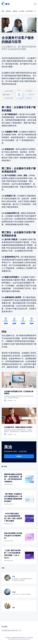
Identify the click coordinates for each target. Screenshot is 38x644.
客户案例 (22, 11)
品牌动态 (15, 11)
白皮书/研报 (29, 11)
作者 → (4, 568)
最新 (3, 11)
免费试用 (19, 456)
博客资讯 (8, 11)
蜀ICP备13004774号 (24, 639)
